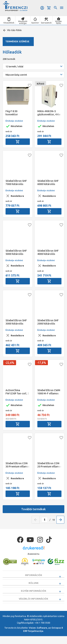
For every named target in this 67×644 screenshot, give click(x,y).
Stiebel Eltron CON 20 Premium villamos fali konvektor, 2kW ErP (49, 465)
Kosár (49, 8)
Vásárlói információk (33, 605)
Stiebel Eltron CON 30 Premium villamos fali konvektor (18, 465)
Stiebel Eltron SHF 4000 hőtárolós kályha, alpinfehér (48, 252)
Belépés (42, 8)
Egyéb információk (34, 595)
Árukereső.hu (33, 554)
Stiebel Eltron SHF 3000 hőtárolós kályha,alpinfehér (16, 322)
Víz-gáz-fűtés (59, 22)
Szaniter (35, 23)
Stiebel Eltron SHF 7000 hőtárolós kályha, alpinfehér (16, 183)
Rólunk (34, 585)
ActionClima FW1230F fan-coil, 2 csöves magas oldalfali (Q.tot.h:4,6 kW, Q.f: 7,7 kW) (17, 392)
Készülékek (9, 23)
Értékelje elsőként (14, 121)
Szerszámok (46, 23)
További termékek (33, 509)
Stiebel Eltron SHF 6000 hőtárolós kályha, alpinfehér (48, 183)
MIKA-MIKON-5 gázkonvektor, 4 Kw (49, 113)
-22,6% (10, 363)
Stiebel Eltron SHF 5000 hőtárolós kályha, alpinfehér (16, 252)
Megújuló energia (23, 22)
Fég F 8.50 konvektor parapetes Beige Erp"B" (15, 113)
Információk (34, 575)
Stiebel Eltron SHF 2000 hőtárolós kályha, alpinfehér (48, 322)
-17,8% (41, 363)
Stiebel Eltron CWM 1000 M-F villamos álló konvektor (49, 392)
